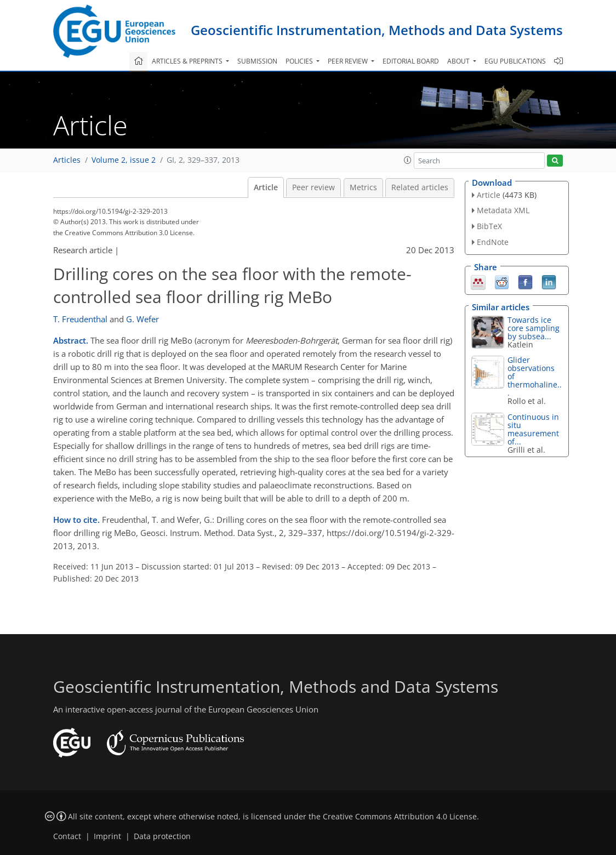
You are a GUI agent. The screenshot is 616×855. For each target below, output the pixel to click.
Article (266, 187)
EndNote (493, 242)
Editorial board (411, 61)
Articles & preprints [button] (188, 61)
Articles (67, 160)
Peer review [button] (349, 61)
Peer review (313, 187)
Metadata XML (503, 210)
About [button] (459, 61)
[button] (408, 160)
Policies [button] (300, 61)
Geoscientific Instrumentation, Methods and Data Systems (377, 30)
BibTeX (489, 226)
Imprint (107, 836)
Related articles (420, 187)
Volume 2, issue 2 (124, 160)
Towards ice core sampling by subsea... (534, 328)
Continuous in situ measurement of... (533, 429)
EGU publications (515, 61)
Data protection (162, 836)
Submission (257, 61)
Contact (67, 836)
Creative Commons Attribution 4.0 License (400, 817)
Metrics (363, 187)
